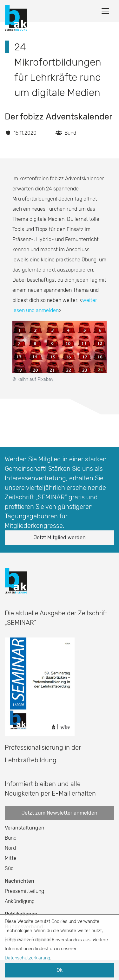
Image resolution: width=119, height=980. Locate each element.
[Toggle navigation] (105, 11)
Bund (11, 838)
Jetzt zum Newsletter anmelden (60, 813)
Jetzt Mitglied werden (60, 538)
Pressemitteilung (24, 891)
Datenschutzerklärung (27, 958)
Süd (9, 868)
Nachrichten (20, 881)
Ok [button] (60, 970)
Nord (10, 848)
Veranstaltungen (25, 828)
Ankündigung (20, 901)
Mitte (11, 858)
